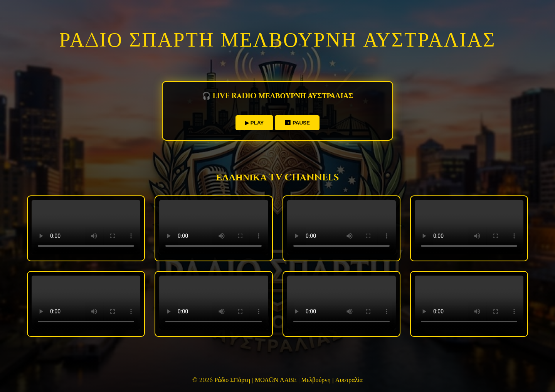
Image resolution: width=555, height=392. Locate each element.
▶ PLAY (254, 123)
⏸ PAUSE (297, 123)
